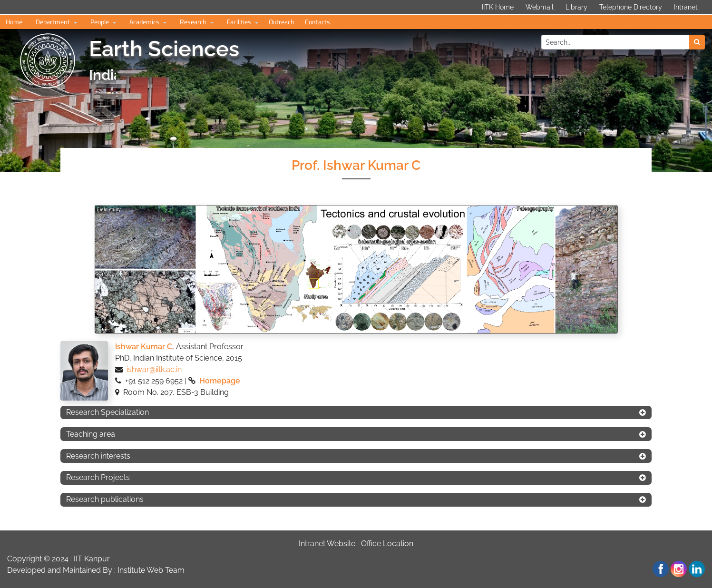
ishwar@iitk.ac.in (154, 369)
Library (576, 7)
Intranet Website (327, 544)
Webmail (540, 7)
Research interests (98, 456)
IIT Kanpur (92, 559)
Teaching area (91, 434)
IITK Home (498, 7)
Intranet (686, 7)
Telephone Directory (631, 7)
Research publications (105, 499)
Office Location (387, 544)
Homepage (220, 381)
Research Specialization (107, 412)
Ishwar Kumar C (144, 347)
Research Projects (98, 477)
